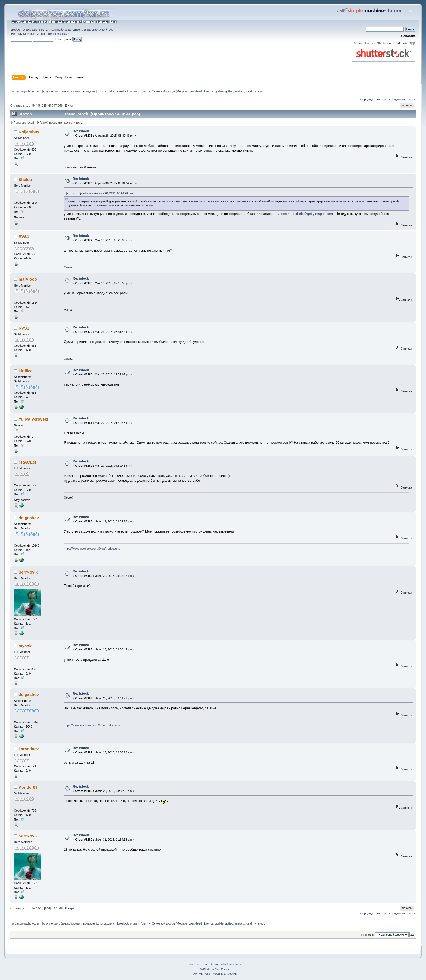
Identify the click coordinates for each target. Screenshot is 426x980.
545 (41, 105)
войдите (74, 30)
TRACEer (27, 462)
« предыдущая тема (374, 99)
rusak (249, 91)
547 (54, 105)
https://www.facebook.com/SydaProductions (92, 549)
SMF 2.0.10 (195, 964)
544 (35, 105)
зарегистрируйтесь (100, 30)
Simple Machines (231, 964)
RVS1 (24, 237)
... (30, 105)
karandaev (29, 749)
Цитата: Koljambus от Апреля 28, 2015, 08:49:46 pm (99, 193)
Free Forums (222, 969)
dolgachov (29, 518)
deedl (199, 91)
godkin (219, 91)
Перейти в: (368, 935)
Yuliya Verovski (33, 419)
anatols (239, 91)
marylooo (28, 279)
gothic (229, 91)
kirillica (26, 371)
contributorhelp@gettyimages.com (307, 214)
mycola (26, 646)
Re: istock (81, 131)
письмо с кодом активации (49, 34)
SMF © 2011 (212, 964)
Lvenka (209, 91)
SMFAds (205, 969)
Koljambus (29, 132)
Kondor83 (28, 787)
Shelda (25, 179)
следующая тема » (402, 99)
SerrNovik (28, 572)
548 (60, 105)
